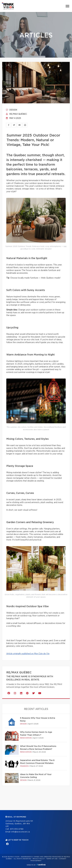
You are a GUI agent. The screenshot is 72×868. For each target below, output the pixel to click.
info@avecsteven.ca (21, 832)
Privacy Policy (39, 859)
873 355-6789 (17, 829)
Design (12, 110)
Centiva (41, 865)
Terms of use (52, 859)
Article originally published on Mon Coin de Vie (28, 654)
